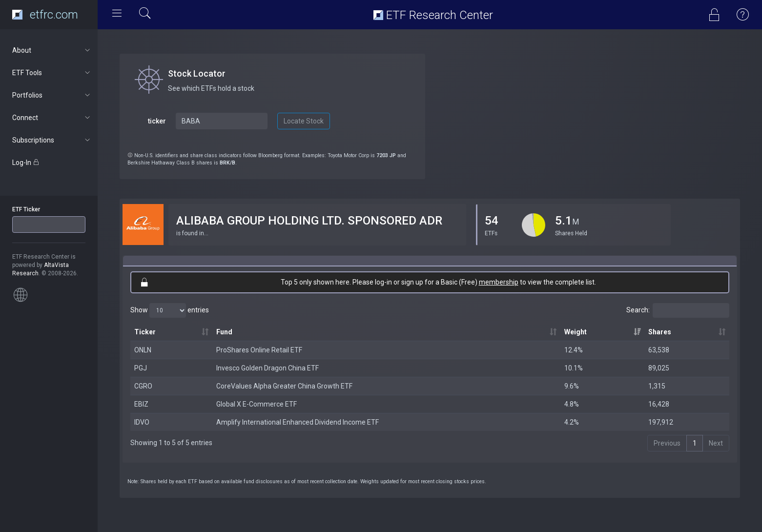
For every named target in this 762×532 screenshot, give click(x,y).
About (52, 50)
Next (716, 443)
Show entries (170, 310)
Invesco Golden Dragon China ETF (268, 368)
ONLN (143, 350)
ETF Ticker (26, 209)
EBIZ (141, 404)
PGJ (141, 368)
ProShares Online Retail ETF (259, 350)
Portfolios (52, 95)
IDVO (142, 422)
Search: (678, 310)
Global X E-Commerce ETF (257, 404)
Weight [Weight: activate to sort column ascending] (576, 332)
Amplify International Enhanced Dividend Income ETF (298, 422)
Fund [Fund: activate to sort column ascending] (224, 332)
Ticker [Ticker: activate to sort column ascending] (145, 332)
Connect (52, 118)
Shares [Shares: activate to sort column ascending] (660, 332)
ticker (157, 121)
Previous (667, 443)
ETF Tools (52, 73)
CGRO (143, 386)
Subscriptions (52, 140)
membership (499, 282)
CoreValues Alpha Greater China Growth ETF (284, 386)
